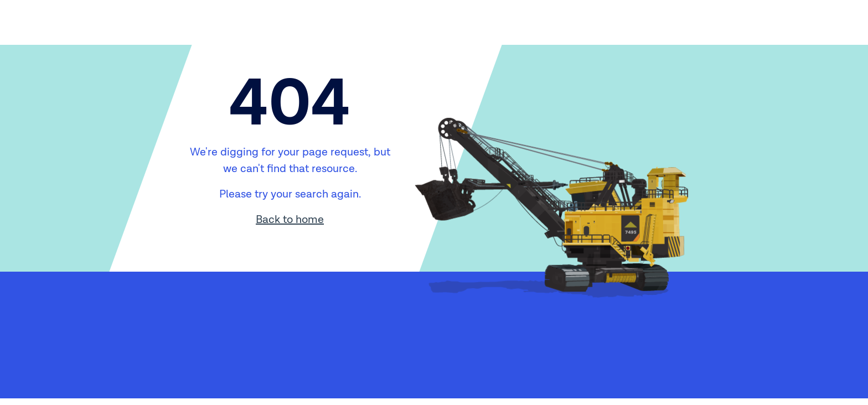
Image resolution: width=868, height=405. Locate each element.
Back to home (290, 220)
